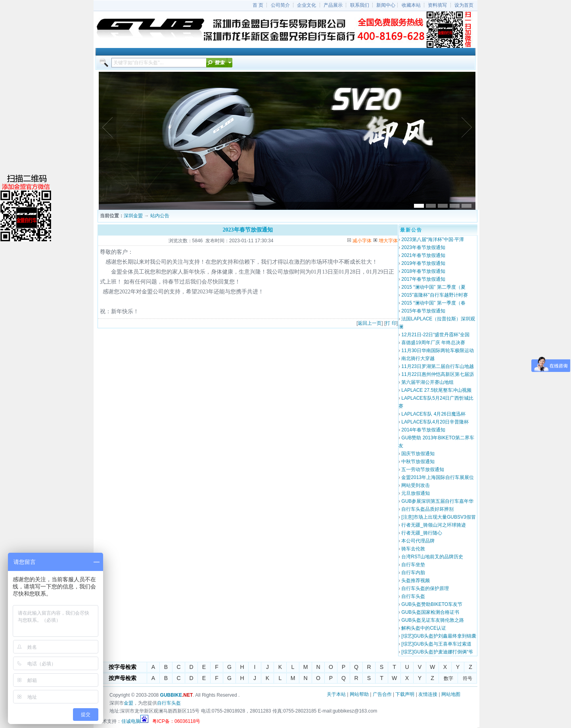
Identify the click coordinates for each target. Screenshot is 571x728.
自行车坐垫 (413, 565)
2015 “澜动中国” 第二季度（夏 (433, 287)
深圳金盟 (133, 216)
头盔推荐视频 (416, 580)
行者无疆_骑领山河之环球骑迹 (434, 525)
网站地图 (451, 694)
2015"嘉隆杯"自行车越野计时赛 (434, 295)
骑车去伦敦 (413, 549)
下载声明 (405, 694)
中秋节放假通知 (418, 462)
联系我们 (360, 5)
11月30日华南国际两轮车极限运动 (438, 351)
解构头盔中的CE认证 (424, 628)
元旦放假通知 (416, 493)
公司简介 (280, 5)
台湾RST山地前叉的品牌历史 (432, 557)
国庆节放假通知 (418, 454)
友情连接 (428, 694)
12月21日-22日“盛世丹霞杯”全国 (435, 335)
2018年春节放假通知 (423, 271)
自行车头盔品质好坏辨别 (427, 509)
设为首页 (464, 5)
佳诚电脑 (131, 721)
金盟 (128, 703)
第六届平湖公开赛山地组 (427, 382)
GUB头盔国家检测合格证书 (430, 612)
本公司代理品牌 (418, 541)
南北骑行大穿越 (418, 358)
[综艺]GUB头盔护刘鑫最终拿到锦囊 (439, 636)
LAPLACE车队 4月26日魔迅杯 (433, 414)
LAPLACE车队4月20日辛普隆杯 (435, 422)
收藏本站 (411, 5)
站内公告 (160, 216)
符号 (468, 678)
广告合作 (382, 694)
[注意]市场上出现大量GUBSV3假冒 (438, 517)
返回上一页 (370, 323)
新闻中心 (386, 5)
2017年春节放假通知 (423, 279)
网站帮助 (359, 694)
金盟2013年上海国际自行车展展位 (438, 477)
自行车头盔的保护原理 (425, 588)
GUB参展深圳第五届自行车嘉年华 (437, 501)
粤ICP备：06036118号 (176, 721)
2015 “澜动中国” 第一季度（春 (433, 303)
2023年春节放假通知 (423, 247)
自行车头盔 (413, 596)
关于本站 (336, 694)
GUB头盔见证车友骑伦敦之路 (433, 620)
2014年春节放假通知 (423, 430)
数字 (448, 678)
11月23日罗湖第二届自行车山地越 (438, 366)
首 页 (258, 5)
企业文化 (307, 5)
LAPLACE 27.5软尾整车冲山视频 (436, 390)
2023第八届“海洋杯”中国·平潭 (433, 239)
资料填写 (437, 5)
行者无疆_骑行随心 (422, 533)
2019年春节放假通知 (423, 263)
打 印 (391, 323)
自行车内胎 (413, 573)
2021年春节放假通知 (423, 255)
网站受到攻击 (416, 485)
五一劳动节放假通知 (423, 469)
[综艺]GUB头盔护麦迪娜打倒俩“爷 (437, 652)
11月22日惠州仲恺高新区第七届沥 (438, 374)
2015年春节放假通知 (423, 311)
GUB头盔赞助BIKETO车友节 (432, 604)
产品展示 (333, 5)
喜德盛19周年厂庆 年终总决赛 (433, 343)
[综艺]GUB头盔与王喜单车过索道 (436, 644)
